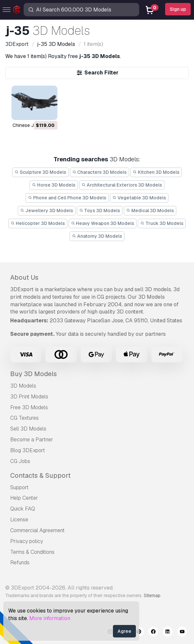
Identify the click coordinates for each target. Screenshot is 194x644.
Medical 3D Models (150, 211)
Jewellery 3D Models (47, 211)
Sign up (178, 9)
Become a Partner (32, 440)
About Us (24, 277)
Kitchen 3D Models (156, 172)
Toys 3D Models (100, 211)
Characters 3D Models (100, 172)
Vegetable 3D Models (139, 198)
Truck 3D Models (162, 223)
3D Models (23, 386)
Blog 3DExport (28, 450)
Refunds (20, 563)
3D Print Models (29, 397)
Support (19, 487)
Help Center (24, 498)
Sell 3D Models (28, 429)
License (19, 520)
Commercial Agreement (37, 530)
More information (50, 618)
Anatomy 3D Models (97, 236)
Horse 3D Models (54, 185)
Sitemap (152, 595)
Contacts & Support (40, 475)
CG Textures (24, 418)
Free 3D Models (29, 407)
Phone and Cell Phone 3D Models (67, 198)
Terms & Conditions (32, 552)
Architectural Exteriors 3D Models (122, 185)
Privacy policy (27, 541)
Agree (124, 631)
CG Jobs (20, 461)
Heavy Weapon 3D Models (103, 223)
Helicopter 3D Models (38, 223)
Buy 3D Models (33, 374)
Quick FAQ (23, 509)
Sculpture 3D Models (40, 172)
